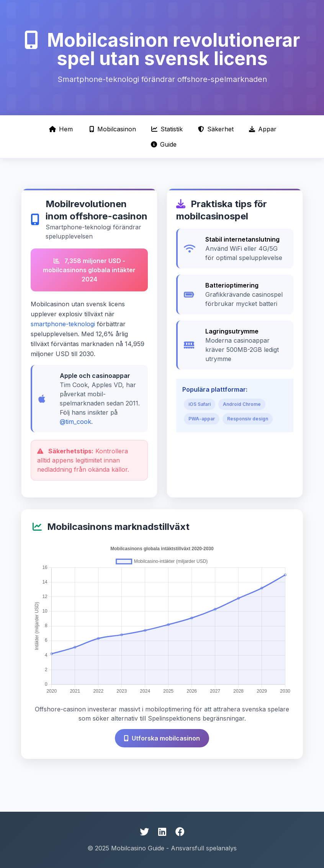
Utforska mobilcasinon (162, 738)
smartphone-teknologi (63, 324)
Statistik (167, 129)
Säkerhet (216, 129)
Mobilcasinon (113, 129)
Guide (164, 144)
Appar (263, 129)
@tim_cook (75, 422)
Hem (61, 129)
